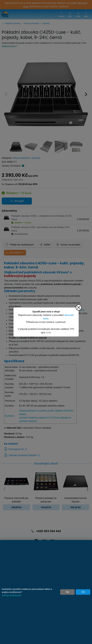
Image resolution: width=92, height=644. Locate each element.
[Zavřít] (79, 307)
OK (83, 592)
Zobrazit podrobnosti (11, 595)
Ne (67, 592)
